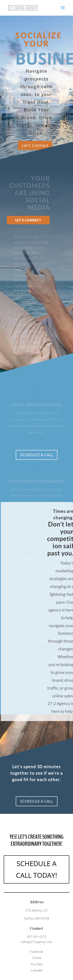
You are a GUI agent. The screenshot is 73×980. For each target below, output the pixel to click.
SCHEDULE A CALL (37, 455)
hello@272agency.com (37, 942)
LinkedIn (37, 971)
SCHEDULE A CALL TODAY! (36, 869)
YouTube (37, 964)
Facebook (36, 952)
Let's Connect (35, 145)
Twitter (36, 958)
